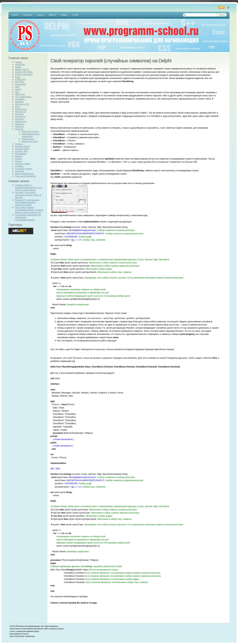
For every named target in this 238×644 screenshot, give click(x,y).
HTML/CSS (20, 79)
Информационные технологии (31, 135)
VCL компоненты (23, 97)
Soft (17, 92)
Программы (21, 154)
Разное (19, 156)
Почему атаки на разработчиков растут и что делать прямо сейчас (29, 188)
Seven (18, 89)
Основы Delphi (22, 146)
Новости (19, 129)
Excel (18, 77)
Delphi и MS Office (24, 72)
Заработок (20, 117)
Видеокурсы (21, 109)
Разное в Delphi (23, 164)
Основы (19, 144)
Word (18, 107)
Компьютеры (28, 139)
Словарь (19, 166)
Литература (21, 122)
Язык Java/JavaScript (25, 176)
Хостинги (20, 171)
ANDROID (20, 64)
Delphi (18, 67)
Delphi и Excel (22, 69)
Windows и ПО (22, 104)
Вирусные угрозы (30, 131)
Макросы (19, 124)
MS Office (20, 82)
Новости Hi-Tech (30, 141)
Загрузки (19, 114)
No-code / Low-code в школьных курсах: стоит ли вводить (28, 195)
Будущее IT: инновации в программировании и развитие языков (27, 202)
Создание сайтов (23, 169)
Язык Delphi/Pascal (24, 174)
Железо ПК (20, 112)
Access (18, 62)
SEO (17, 87)
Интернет (20, 119)
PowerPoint (20, 84)
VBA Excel (20, 94)
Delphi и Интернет (24, 74)
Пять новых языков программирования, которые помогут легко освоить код (29, 210)
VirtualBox (20, 99)
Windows (19, 102)
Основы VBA (21, 151)
